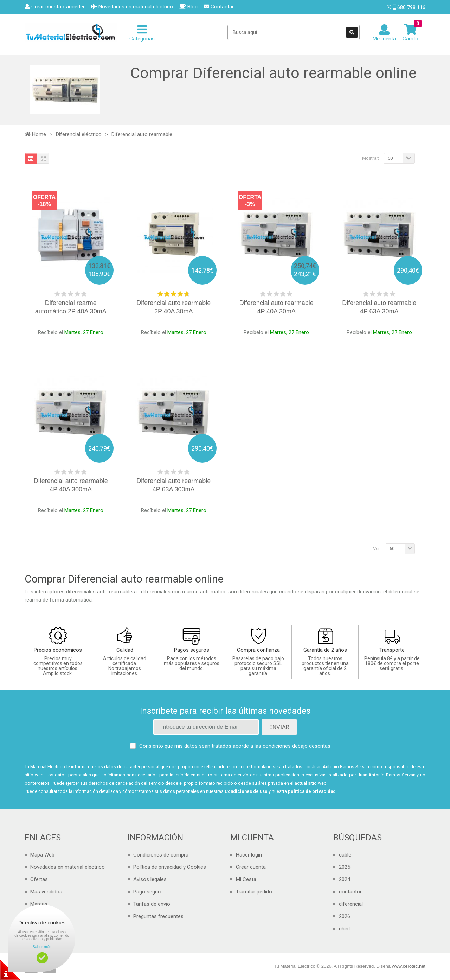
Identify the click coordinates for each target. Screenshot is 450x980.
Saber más (42, 947)
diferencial (351, 904)
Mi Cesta (246, 879)
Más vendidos (46, 892)
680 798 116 (406, 7)
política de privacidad (312, 791)
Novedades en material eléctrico (67, 867)
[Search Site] (294, 32)
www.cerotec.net (409, 966)
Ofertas (39, 879)
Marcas (39, 904)
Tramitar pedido (254, 892)
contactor (350, 892)
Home (35, 134)
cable (345, 855)
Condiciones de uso (246, 791)
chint (345, 929)
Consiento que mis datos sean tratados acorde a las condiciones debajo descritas (235, 746)
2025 (345, 867)
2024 (345, 879)
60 (390, 158)
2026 (345, 916)
